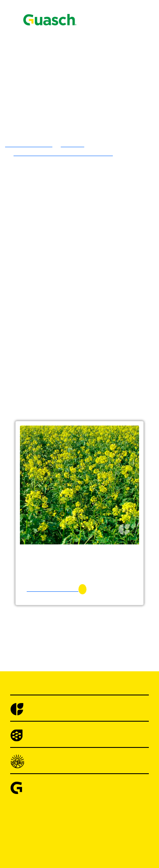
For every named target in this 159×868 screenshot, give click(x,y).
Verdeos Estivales (74, 366)
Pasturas (44, 99)
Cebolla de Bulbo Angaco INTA (111, 838)
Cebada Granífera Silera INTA (109, 343)
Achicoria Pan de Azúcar (101, 663)
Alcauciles (64, 708)
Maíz (57, 564)
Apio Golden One (91, 731)
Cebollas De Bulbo (76, 823)
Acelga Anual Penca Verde (103, 617)
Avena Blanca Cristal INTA (105, 312)
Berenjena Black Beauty (100, 769)
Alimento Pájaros (44, 52)
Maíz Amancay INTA (96, 571)
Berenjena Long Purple (98, 777)
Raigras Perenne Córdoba (102, 290)
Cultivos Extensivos (60, 518)
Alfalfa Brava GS (91, 114)
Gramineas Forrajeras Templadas (95, 213)
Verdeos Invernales (76, 297)
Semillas (32, 37)
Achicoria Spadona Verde (102, 678)
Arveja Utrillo (86, 754)
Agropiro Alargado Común (103, 221)
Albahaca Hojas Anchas (99, 693)
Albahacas (64, 685)
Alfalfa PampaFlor (92, 137)
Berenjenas (65, 762)
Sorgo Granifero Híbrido (84, 526)
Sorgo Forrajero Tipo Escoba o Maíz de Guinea (109, 461)
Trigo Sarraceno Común (100, 594)
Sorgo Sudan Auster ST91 (102, 442)
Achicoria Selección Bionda (105, 670)
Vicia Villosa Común (95, 480)
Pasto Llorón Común (95, 267)
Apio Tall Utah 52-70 (96, 739)
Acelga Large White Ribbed (105, 625)
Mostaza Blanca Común (100, 488)
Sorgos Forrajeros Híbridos (87, 396)
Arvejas (61, 746)
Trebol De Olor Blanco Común (109, 198)
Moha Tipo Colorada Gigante (107, 389)
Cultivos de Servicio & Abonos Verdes (102, 449)
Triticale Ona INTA (93, 358)
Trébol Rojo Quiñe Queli (101, 206)
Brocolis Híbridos (74, 800)
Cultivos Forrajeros (76, 495)
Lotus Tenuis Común (95, 152)
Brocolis (61, 784)
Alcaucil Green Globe (97, 716)
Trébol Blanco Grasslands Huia (110, 160)
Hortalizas (47, 602)
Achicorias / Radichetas (82, 647)
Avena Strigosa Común (98, 320)
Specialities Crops (75, 579)
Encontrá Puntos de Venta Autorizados (69, 66)
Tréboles (62, 145)
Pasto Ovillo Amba (93, 274)
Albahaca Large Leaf (96, 701)
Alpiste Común (88, 586)
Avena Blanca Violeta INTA (105, 305)
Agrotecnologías (43, 44)
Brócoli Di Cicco (90, 792)
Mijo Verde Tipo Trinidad (102, 381)
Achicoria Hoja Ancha (97, 655)
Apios (58, 724)
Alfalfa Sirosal (87, 122)
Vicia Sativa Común (94, 472)
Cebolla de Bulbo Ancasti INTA (110, 830)
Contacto (22, 15)
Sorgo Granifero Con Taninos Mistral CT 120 (107, 537)
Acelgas (61, 609)
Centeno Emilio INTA (97, 350)
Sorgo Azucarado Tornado (102, 404)
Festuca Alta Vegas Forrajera (106, 259)
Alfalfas (61, 107)
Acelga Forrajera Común (101, 503)
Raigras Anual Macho (97, 282)
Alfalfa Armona (88, 130)
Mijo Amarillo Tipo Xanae (103, 373)
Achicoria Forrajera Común (105, 510)
